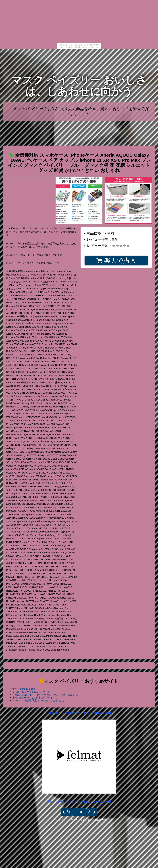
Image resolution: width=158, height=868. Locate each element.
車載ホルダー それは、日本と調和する (32, 698)
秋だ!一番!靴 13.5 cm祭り (26, 689)
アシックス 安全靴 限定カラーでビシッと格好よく (38, 700)
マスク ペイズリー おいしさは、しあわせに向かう (79, 86)
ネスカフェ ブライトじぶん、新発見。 (32, 692)
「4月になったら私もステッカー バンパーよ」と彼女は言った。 (46, 695)
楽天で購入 (116, 261)
